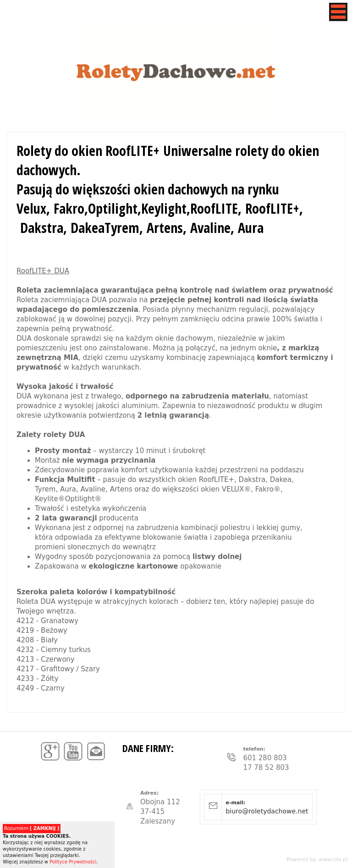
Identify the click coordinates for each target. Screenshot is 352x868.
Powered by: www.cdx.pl (317, 860)
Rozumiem (32, 828)
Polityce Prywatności (73, 862)
